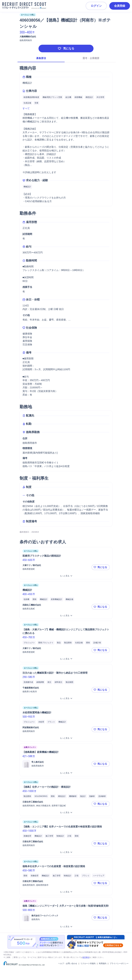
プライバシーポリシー (119, 963)
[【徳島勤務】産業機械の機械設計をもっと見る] (66, 773)
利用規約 (103, 963)
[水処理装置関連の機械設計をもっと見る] (66, 738)
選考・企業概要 (91, 58)
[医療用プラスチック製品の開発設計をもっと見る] (66, 576)
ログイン (96, 6)
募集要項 (41, 58)
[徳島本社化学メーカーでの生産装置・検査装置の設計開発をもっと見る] (66, 892)
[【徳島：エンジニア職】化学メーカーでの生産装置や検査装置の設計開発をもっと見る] (66, 852)
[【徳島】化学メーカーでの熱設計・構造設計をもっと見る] (66, 812)
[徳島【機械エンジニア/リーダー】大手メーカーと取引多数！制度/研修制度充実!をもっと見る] (66, 927)
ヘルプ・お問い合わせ (68, 963)
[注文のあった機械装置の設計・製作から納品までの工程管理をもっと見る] (66, 698)
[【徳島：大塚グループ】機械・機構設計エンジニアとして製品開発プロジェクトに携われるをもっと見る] (66, 659)
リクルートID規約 (88, 963)
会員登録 (120, 6)
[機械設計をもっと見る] (66, 616)
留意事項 (86, 957)
